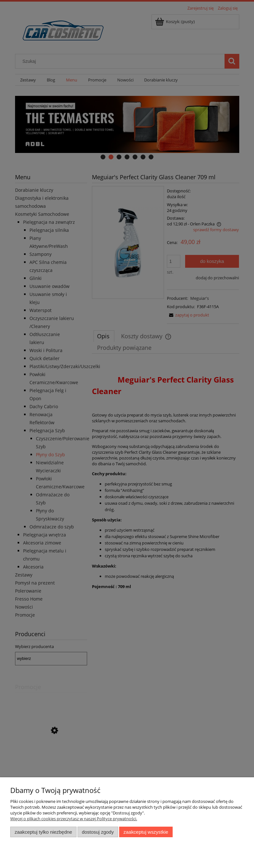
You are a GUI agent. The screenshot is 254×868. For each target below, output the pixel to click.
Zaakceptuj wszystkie (146, 832)
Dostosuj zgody (98, 832)
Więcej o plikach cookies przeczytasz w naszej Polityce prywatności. (74, 819)
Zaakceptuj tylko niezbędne (43, 832)
